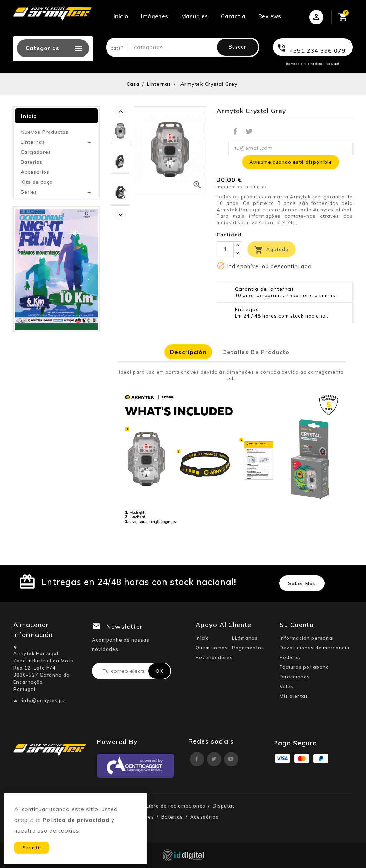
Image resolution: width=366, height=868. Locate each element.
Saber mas (302, 583)
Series (29, 192)
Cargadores (36, 152)
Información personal (307, 638)
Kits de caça (37, 182)
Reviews (270, 16)
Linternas (33, 142)
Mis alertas (294, 696)
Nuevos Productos (45, 132)
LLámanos (245, 638)
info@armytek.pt (43, 700)
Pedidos (290, 657)
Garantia (233, 16)
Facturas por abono (304, 667)
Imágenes (154, 16)
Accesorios (35, 172)
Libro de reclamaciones (176, 806)
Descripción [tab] (188, 352)
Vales (286, 686)
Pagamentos (248, 648)
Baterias (32, 162)
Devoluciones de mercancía (315, 648)
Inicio (121, 16)
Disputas (224, 806)
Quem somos (212, 648)
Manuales (195, 16)
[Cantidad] (225, 249)
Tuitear (249, 132)
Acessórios (204, 817)
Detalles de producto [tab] (256, 352)
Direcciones (295, 677)
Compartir (235, 132)
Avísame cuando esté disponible (291, 162)
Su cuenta (297, 625)
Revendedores (214, 657)
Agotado (271, 250)
